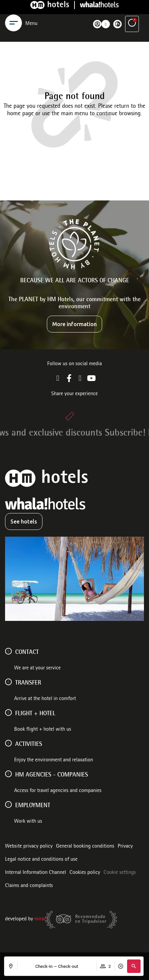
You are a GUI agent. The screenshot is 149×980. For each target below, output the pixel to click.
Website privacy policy (29, 847)
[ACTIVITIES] (8, 743)
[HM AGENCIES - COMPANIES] (8, 774)
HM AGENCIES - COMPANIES (52, 775)
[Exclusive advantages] (132, 13)
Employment (33, 806)
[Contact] (8, 651)
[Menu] (13, 13)
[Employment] (8, 804)
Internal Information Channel (36, 873)
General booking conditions (85, 847)
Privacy (125, 847)
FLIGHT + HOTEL (35, 714)
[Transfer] (8, 682)
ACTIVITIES (29, 745)
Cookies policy (85, 873)
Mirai (40, 919)
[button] (134, 966)
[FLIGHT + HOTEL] (8, 713)
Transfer (28, 683)
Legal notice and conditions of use (41, 860)
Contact (27, 653)
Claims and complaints (29, 886)
